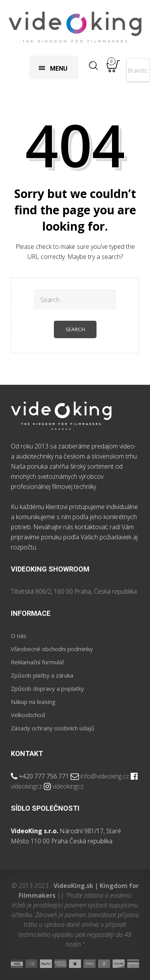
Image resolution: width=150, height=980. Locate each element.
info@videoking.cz (105, 776)
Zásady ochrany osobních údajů (53, 728)
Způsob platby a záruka (42, 675)
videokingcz (27, 786)
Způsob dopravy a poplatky (47, 688)
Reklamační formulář (38, 662)
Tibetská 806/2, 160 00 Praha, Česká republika (74, 591)
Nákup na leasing (33, 702)
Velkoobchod (28, 715)
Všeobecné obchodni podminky (52, 649)
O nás (19, 636)
